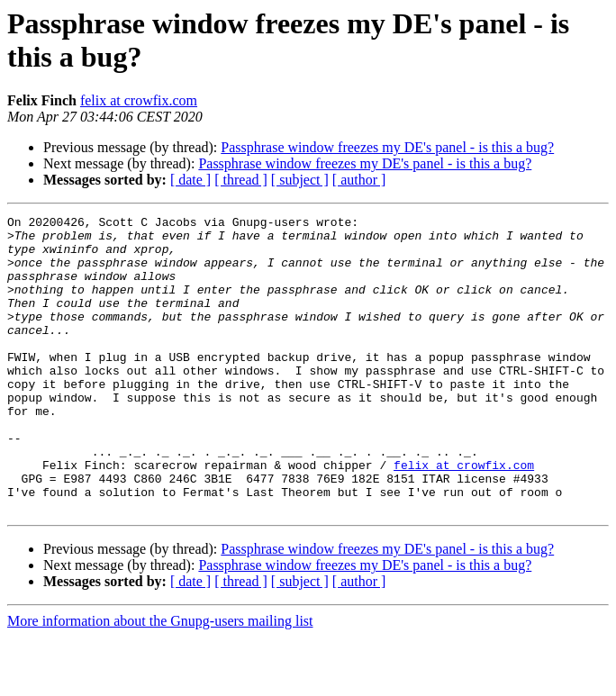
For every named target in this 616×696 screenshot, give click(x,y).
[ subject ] (300, 180)
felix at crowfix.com (139, 100)
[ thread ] (241, 180)
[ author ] (359, 180)
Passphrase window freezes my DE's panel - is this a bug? (387, 147)
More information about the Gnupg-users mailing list (160, 680)
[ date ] (190, 180)
